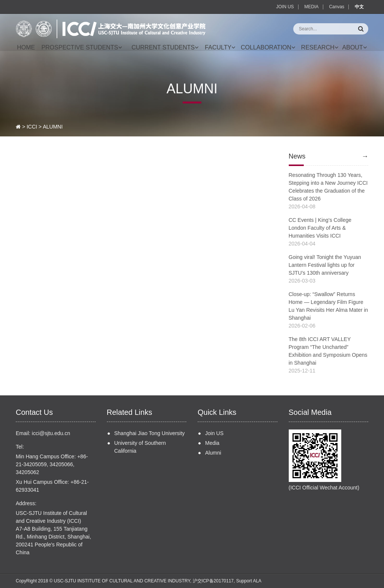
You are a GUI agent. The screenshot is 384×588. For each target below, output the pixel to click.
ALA (257, 581)
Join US (214, 433)
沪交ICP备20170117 (213, 581)
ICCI (32, 127)
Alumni (213, 453)
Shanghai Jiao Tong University (150, 433)
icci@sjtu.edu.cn (51, 433)
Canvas (337, 7)
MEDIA (312, 7)
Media (212, 443)
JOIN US (285, 7)
